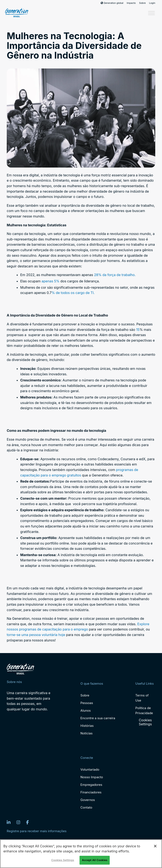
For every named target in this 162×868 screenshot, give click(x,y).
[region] (81, 854)
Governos (88, 800)
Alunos (86, 710)
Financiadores (91, 792)
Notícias (86, 733)
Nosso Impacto (92, 777)
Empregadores (91, 785)
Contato (86, 807)
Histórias (87, 726)
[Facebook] (28, 822)
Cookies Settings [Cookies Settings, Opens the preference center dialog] (63, 860)
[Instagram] (18, 822)
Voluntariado (90, 769)
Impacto (131, 3)
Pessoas (87, 703)
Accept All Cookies (95, 860)
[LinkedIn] (9, 822)
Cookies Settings (145, 722)
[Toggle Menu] (151, 13)
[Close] (155, 846)
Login (152, 3)
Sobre (142, 3)
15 (138, 330)
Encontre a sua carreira (98, 718)
